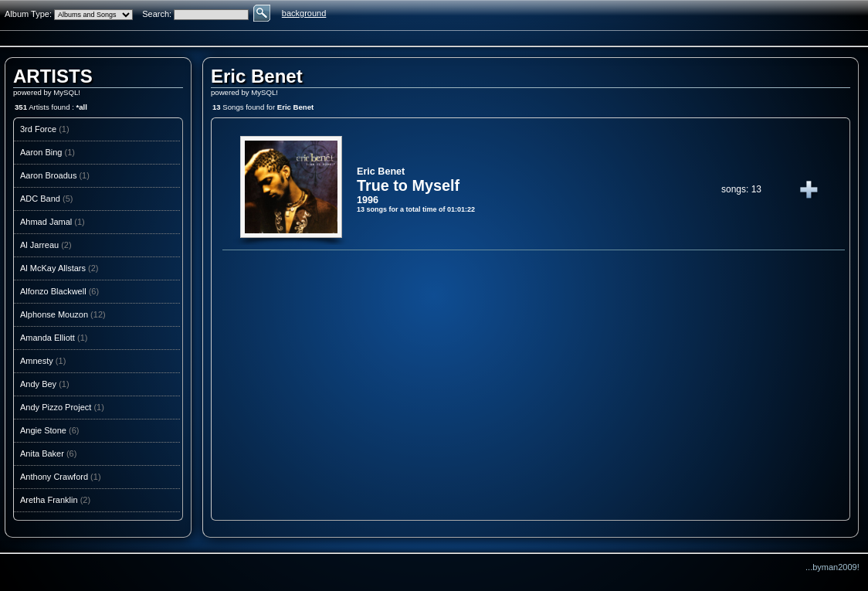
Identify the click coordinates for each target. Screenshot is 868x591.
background (304, 13)
